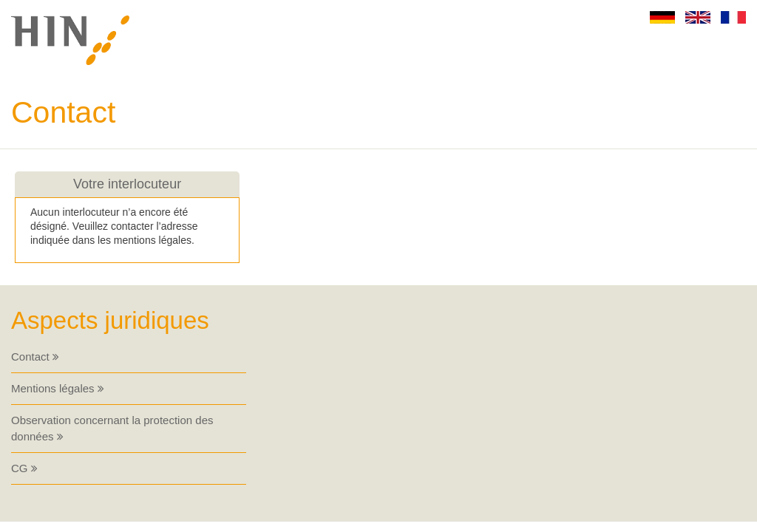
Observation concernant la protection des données (112, 428)
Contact (35, 357)
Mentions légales (58, 388)
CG (24, 468)
